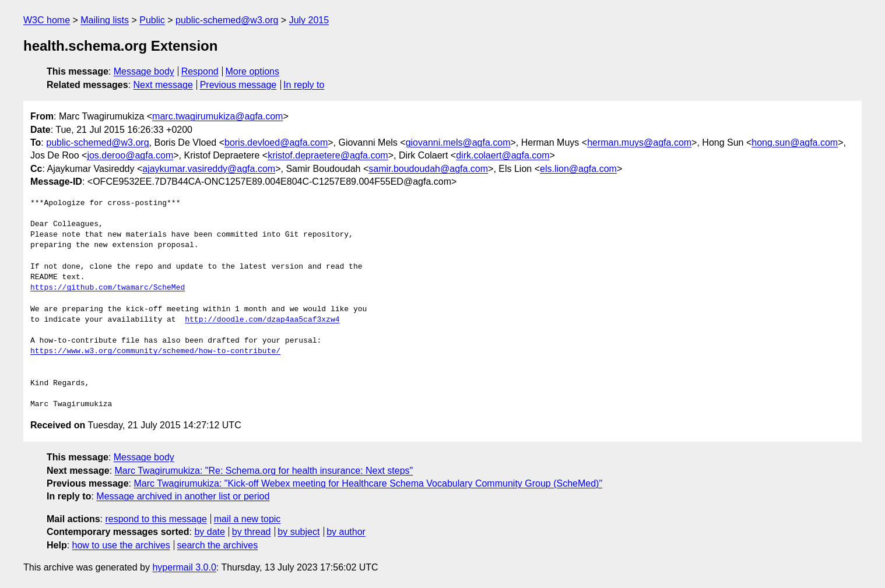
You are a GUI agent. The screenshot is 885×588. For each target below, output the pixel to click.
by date (209, 532)
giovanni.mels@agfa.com (458, 142)
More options (253, 71)
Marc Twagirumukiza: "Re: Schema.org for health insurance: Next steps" (264, 471)
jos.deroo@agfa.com (130, 155)
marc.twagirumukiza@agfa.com (217, 116)
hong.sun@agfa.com (795, 142)
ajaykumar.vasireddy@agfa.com (209, 169)
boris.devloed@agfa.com (276, 142)
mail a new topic (247, 519)
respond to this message (156, 519)
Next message (163, 85)
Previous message (238, 85)
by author (346, 532)
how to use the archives (121, 545)
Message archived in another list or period (183, 496)
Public (152, 20)
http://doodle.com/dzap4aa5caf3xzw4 (262, 320)
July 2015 (309, 20)
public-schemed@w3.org (227, 20)
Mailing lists (105, 20)
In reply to (304, 85)
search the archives (218, 545)
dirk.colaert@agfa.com (503, 155)
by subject (298, 532)
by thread (252, 532)
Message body (144, 71)
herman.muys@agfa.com (639, 142)
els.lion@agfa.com (578, 169)
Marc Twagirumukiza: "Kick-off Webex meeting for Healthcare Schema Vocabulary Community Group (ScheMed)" (368, 483)
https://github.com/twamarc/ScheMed (108, 288)
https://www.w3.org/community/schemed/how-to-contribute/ (155, 351)
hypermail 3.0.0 (184, 567)
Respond (200, 71)
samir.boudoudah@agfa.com (428, 169)
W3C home (47, 20)
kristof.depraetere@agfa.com (328, 155)
